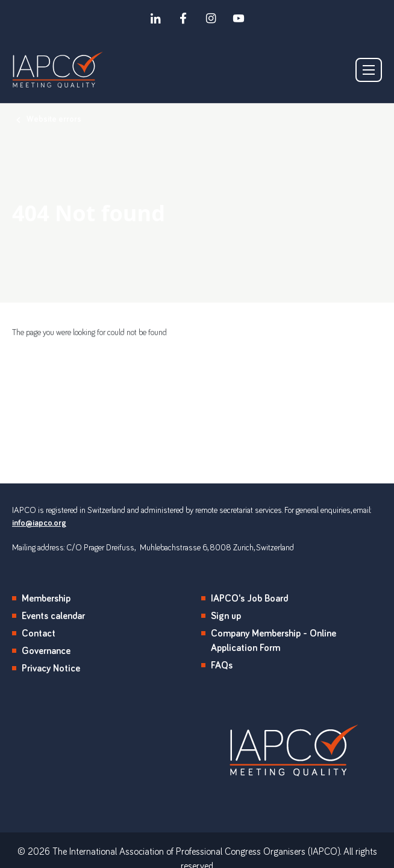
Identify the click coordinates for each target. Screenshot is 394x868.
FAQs (222, 665)
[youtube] (239, 18)
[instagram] (211, 18)
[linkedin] (155, 18)
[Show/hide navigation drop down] (369, 70)
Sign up (226, 616)
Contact (39, 634)
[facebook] (183, 18)
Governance (46, 651)
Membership (46, 599)
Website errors (54, 119)
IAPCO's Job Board (249, 599)
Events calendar (53, 616)
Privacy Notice (51, 668)
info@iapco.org (39, 523)
